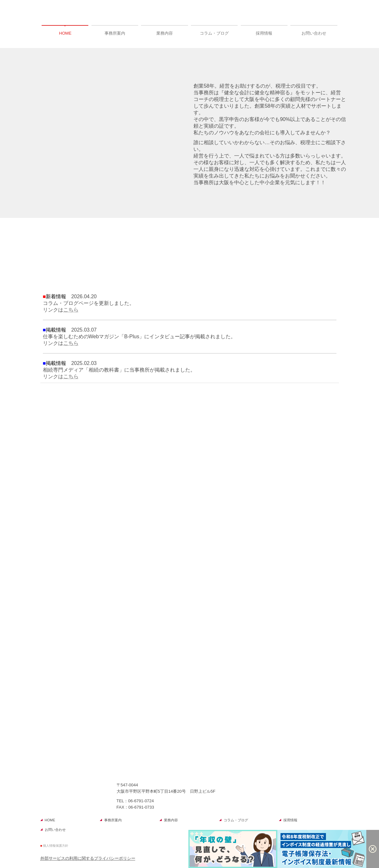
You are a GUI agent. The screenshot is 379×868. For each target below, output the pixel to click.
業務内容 (165, 33)
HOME (65, 33)
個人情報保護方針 (56, 846)
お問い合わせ (314, 33)
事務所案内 (115, 33)
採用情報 (264, 33)
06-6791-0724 (141, 801)
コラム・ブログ (214, 33)
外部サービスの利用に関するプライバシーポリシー (88, 858)
